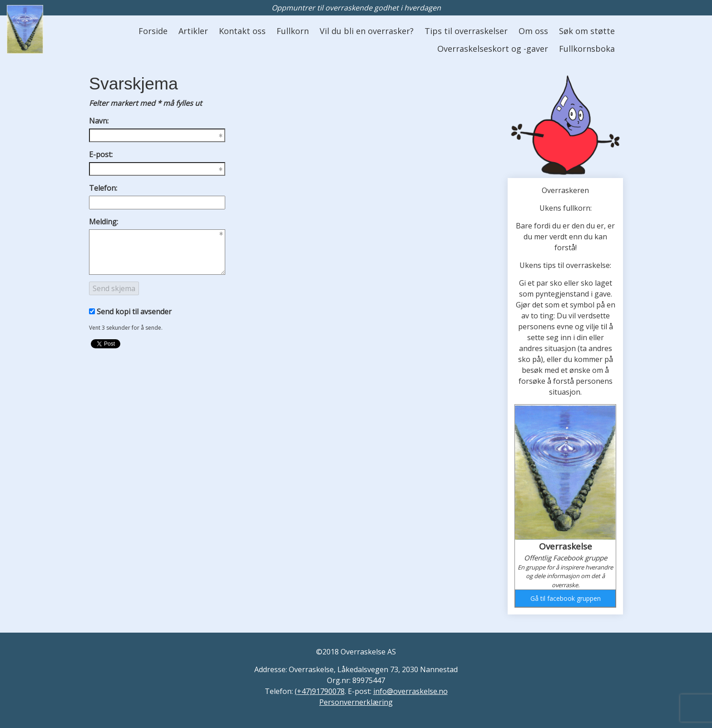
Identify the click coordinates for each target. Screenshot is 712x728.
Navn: (99, 121)
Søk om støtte (587, 31)
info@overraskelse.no (410, 691)
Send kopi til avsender (134, 312)
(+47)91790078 (320, 691)
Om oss (533, 31)
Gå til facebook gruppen (566, 598)
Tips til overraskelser (466, 31)
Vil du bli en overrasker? (367, 31)
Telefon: (103, 188)
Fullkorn (293, 31)
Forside (153, 31)
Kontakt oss (242, 31)
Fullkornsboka (587, 49)
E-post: (101, 154)
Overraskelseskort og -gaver (493, 49)
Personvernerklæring (356, 702)
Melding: (104, 222)
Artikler (193, 31)
